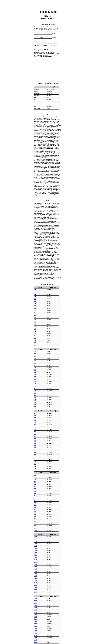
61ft (35, 436)
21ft (35, 336)
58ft (35, 429)
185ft (36, 574)
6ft (35, 301)
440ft (36, 640)
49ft (35, 404)
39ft (35, 381)
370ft (36, 624)
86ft (35, 498)
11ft (35, 313)
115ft (36, 541)
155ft (36, 560)
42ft (35, 388)
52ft (35, 415)
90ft (35, 507)
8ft (35, 306)
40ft (35, 384)
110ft (36, 539)
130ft (36, 548)
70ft (35, 457)
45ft (35, 395)
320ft (36, 612)
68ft (35, 452)
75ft (35, 468)
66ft (35, 448)
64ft (35, 443)
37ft (35, 377)
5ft (35, 299)
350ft (36, 619)
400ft (36, 631)
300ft (36, 608)
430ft (36, 638)
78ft (35, 479)
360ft (36, 621)
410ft (36, 633)
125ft (36, 546)
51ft (35, 413)
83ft (35, 491)
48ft (35, 402)
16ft (35, 324)
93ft (35, 514)
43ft (35, 391)
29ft (35, 358)
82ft (35, 489)
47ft (35, 400)
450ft (36, 642)
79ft (35, 482)
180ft (36, 571)
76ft (35, 475)
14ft (35, 320)
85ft (35, 496)
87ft (35, 500)
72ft (35, 462)
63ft (35, 441)
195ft (36, 578)
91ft (35, 509)
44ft (35, 393)
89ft (35, 505)
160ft (36, 562)
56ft (35, 425)
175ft (36, 569)
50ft (35, 407)
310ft (36, 610)
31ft (35, 363)
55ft (35, 422)
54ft (35, 420)
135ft (36, 550)
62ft (35, 439)
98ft (35, 526)
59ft (35, 432)
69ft (35, 455)
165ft (36, 564)
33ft (35, 368)
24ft (35, 343)
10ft (35, 310)
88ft (35, 503)
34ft (35, 370)
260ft (36, 598)
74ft (35, 466)
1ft (35, 290)
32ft (35, 365)
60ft (35, 434)
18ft (35, 329)
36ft (35, 374)
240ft (36, 590)
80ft (35, 484)
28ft (35, 356)
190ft (36, 576)
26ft (35, 351)
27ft (35, 354)
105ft (36, 537)
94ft (35, 516)
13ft (35, 317)
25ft (35, 345)
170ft (36, 567)
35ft (35, 372)
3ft (35, 294)
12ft (35, 315)
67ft (35, 450)
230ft (36, 587)
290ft (36, 605)
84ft (35, 493)
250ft (36, 592)
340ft (36, 617)
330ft (36, 615)
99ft (35, 528)
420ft (36, 635)
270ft (36, 601)
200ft (36, 580)
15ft (35, 322)
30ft (35, 361)
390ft (36, 628)
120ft (36, 544)
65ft (35, 445)
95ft (35, 519)
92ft (35, 512)
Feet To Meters (48, 12)
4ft (35, 297)
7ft (35, 303)
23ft (35, 340)
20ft (35, 333)
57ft (35, 427)
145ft (36, 555)
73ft (35, 464)
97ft (35, 523)
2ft (35, 292)
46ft (35, 398)
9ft (35, 308)
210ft (36, 583)
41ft (35, 386)
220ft (36, 585)
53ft (35, 418)
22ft (35, 338)
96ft (35, 521)
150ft (36, 557)
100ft (36, 530)
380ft (36, 626)
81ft (35, 486)
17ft (35, 327)
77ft (35, 477)
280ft (36, 603)
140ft (36, 553)
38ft (35, 379)
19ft (35, 331)
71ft (35, 459)
